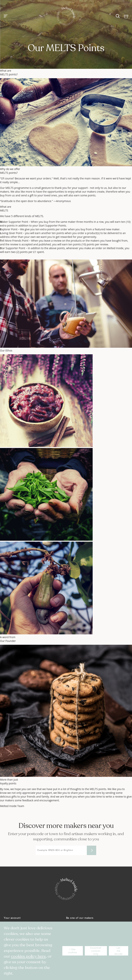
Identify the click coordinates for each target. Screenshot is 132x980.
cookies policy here (28, 956)
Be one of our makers (80, 918)
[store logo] (66, 16)
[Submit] (92, 850)
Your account (12, 918)
